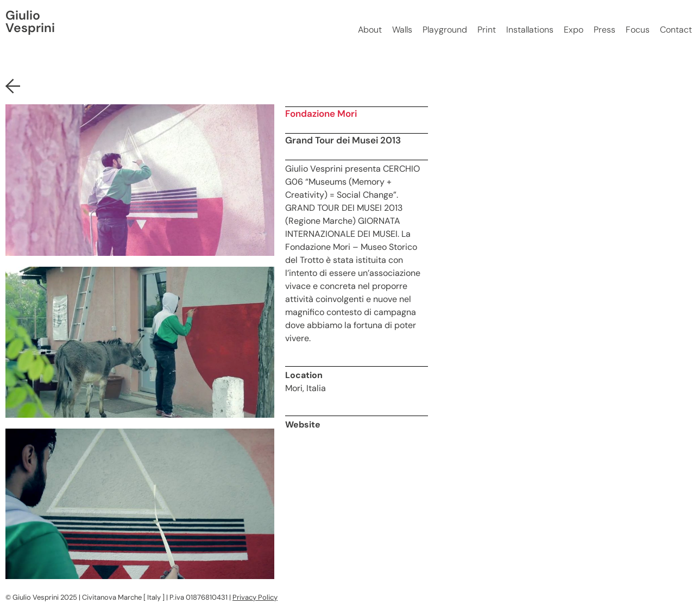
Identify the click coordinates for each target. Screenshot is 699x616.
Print (487, 30)
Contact (676, 30)
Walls (402, 30)
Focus (638, 30)
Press (604, 30)
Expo (574, 30)
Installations (530, 30)
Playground (445, 30)
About (370, 30)
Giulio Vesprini (30, 21)
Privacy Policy (255, 597)
